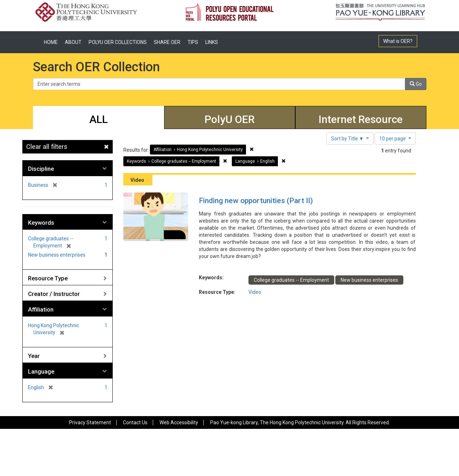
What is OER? (398, 41)
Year (34, 356)
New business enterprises (57, 255)
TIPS (193, 42)
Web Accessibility (179, 422)
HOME (51, 42)
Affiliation (41, 309)
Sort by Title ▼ (348, 139)
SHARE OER (167, 42)
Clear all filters (47, 147)
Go (416, 84)
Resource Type (48, 278)
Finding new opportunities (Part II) (256, 201)
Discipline (41, 169)
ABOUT (73, 42)
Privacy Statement (90, 422)
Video (255, 292)
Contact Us (135, 422)
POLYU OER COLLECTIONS (118, 42)
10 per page (393, 139)
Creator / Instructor (54, 294)
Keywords (41, 223)
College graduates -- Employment (291, 280)
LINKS (212, 42)
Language (41, 371)
